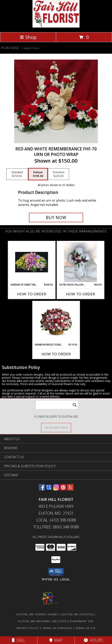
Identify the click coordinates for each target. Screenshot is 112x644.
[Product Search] (57, 405)
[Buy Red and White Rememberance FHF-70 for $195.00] (56, 217)
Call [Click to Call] (19, 640)
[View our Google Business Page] (49, 489)
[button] (56, 572)
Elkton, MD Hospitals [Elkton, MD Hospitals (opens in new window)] (79, 614)
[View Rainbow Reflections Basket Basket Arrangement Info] (56, 322)
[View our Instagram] (56, 489)
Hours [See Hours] (93, 640)
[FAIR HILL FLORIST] (56, 26)
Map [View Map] (56, 640)
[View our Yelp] (70, 489)
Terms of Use (86, 628)
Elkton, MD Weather (34, 621)
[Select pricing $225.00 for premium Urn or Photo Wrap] (59, 174)
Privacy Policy (28, 628)
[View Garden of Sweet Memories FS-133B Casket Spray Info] (32, 262)
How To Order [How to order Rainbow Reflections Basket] (56, 354)
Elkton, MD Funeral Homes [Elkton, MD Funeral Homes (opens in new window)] (37, 614)
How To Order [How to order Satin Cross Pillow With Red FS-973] (81, 294)
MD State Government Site (73, 621)
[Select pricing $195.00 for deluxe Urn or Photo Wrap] (38, 174)
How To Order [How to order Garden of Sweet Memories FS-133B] (32, 294)
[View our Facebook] (42, 489)
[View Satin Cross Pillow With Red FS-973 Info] (80, 262)
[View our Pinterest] (63, 489)
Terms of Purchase (57, 628)
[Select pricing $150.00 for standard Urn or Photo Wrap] (17, 174)
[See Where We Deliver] (56, 427)
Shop (28, 37)
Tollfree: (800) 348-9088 (56, 527)
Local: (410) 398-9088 (56, 520)
